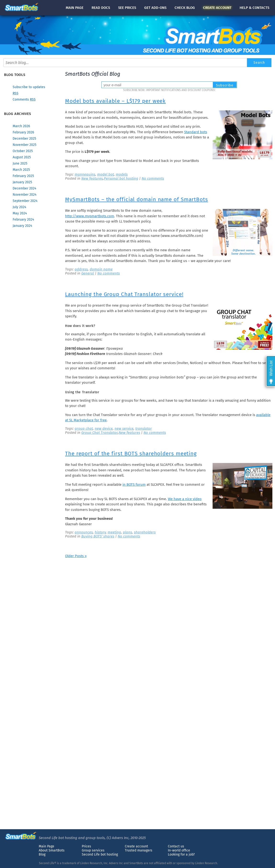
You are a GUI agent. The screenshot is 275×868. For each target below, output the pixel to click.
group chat (84, 428)
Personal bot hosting (121, 178)
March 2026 (21, 126)
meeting (114, 532)
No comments (153, 178)
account (217, 8)
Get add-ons (155, 8)
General (88, 273)
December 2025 (24, 139)
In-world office (179, 850)
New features (92, 178)
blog (185, 8)
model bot (105, 174)
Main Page (47, 846)
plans (127, 532)
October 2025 (23, 151)
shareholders (145, 532)
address (81, 269)
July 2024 (19, 207)
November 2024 (25, 195)
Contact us (176, 846)
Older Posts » (76, 556)
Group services (93, 850)
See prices (127, 8)
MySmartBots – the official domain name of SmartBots (137, 199)
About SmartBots (52, 850)
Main (75, 8)
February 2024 (23, 220)
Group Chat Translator (99, 433)
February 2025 (23, 176)
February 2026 (23, 132)
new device (104, 428)
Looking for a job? (181, 854)
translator (144, 428)
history (100, 532)
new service (124, 428)
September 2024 (25, 201)
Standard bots (196, 132)
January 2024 (22, 226)
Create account (136, 846)
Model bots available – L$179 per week (115, 101)
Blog (42, 854)
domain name (101, 269)
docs (101, 8)
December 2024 (24, 188)
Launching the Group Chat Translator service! (124, 294)
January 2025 (22, 182)
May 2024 (20, 213)
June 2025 (20, 163)
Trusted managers (139, 850)
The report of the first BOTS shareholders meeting (131, 454)
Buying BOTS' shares (98, 536)
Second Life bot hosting (100, 854)
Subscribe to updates (29, 87)
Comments (24, 100)
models (122, 174)
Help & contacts (254, 8)
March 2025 (21, 170)
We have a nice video (185, 499)
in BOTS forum (134, 485)
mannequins (85, 174)
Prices (86, 846)
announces (84, 532)
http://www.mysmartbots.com (90, 216)
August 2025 (22, 157)
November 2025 (25, 145)
